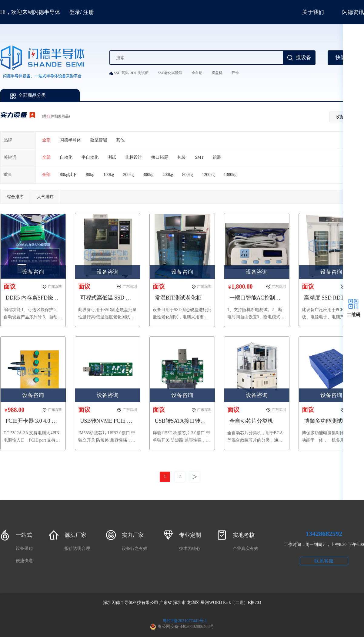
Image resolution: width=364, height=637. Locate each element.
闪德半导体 (70, 140)
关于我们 (313, 12)
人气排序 (45, 197)
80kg (90, 175)
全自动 (197, 73)
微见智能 (99, 140)
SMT (199, 157)
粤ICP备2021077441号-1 (185, 621)
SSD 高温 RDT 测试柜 (131, 73)
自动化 (66, 157)
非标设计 (134, 157)
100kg (109, 175)
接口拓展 (160, 157)
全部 (46, 140)
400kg (168, 175)
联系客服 (324, 561)
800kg (187, 175)
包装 (182, 157)
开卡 (235, 73)
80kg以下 (68, 175)
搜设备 (304, 58)
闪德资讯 (353, 12)
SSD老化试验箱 (170, 73)
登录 (75, 12)
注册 (88, 12)
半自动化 (90, 157)
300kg (148, 175)
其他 (120, 140)
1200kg (208, 175)
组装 (217, 157)
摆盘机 (217, 73)
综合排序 (15, 197)
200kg (128, 175)
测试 (112, 157)
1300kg (230, 175)
